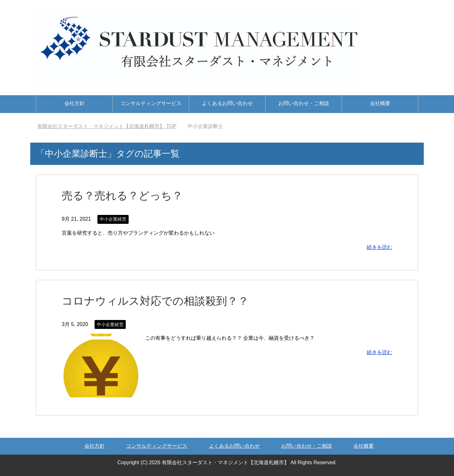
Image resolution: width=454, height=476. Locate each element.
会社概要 (380, 103)
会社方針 (74, 103)
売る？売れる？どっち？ (122, 195)
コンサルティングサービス (151, 103)
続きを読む (380, 247)
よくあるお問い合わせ (227, 103)
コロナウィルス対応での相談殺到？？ (155, 301)
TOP (107, 126)
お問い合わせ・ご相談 (304, 103)
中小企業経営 (113, 219)
